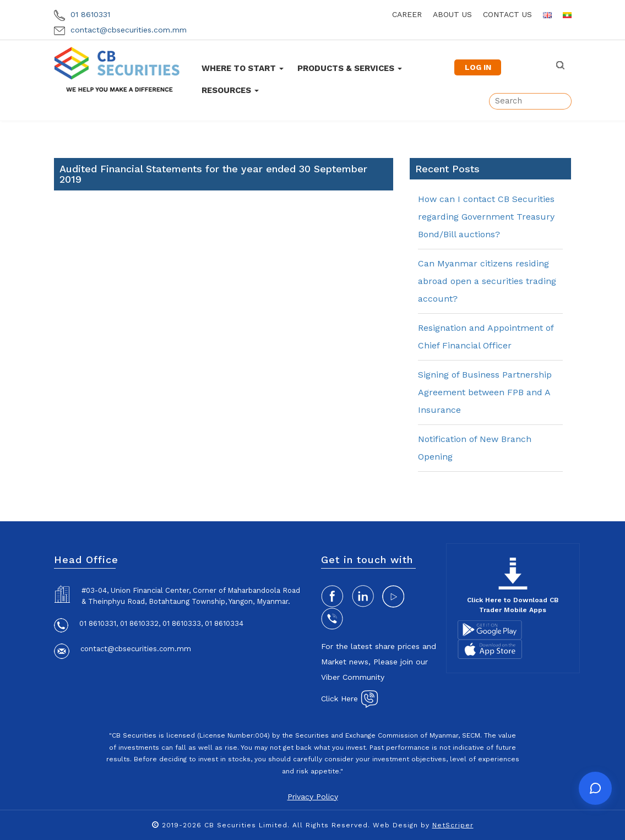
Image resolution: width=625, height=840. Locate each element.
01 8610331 (82, 14)
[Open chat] (595, 788)
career (407, 14)
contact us (507, 14)
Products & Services (350, 68)
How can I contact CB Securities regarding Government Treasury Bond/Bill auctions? (486, 217)
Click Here (350, 699)
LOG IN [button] (478, 67)
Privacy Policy (313, 797)
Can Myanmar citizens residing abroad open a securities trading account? (487, 281)
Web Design (395, 825)
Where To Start (243, 68)
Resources (230, 90)
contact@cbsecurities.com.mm (120, 30)
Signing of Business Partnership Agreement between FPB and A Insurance (485, 392)
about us (452, 14)
